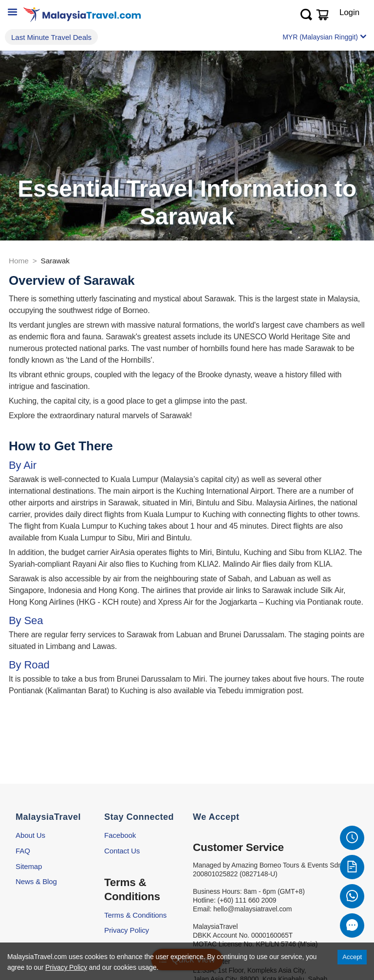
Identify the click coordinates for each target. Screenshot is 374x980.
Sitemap (29, 866)
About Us (30, 835)
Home (19, 261)
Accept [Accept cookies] (352, 957)
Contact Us (122, 851)
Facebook (120, 835)
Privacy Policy (127, 930)
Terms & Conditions (135, 915)
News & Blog (36, 881)
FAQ (23, 851)
